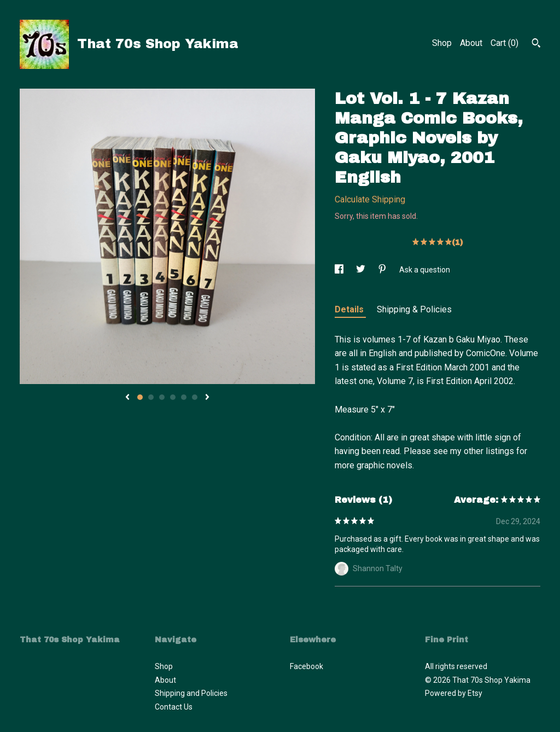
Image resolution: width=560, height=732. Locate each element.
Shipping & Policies (414, 309)
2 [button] (151, 397)
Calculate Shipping (370, 199)
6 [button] (195, 397)
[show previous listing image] (127, 398)
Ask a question (425, 270)
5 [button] (184, 397)
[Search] (536, 44)
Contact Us (174, 707)
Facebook (307, 666)
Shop (442, 43)
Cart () (504, 43)
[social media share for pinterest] (383, 270)
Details (350, 309)
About (471, 43)
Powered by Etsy (454, 693)
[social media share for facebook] (340, 270)
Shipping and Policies (191, 693)
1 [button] (140, 397)
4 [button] (173, 397)
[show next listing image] (207, 398)
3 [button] (162, 397)
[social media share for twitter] (361, 270)
